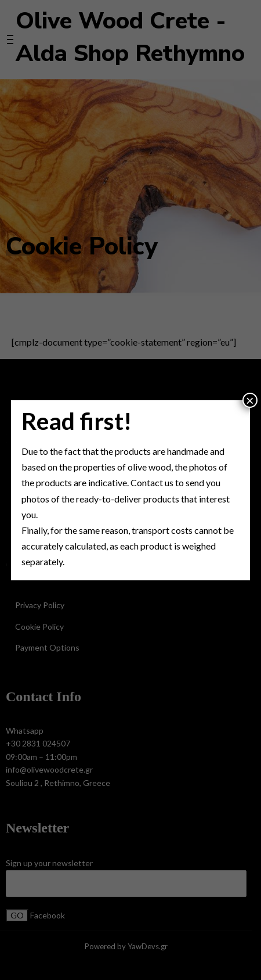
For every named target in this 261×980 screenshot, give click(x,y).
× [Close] (250, 400)
